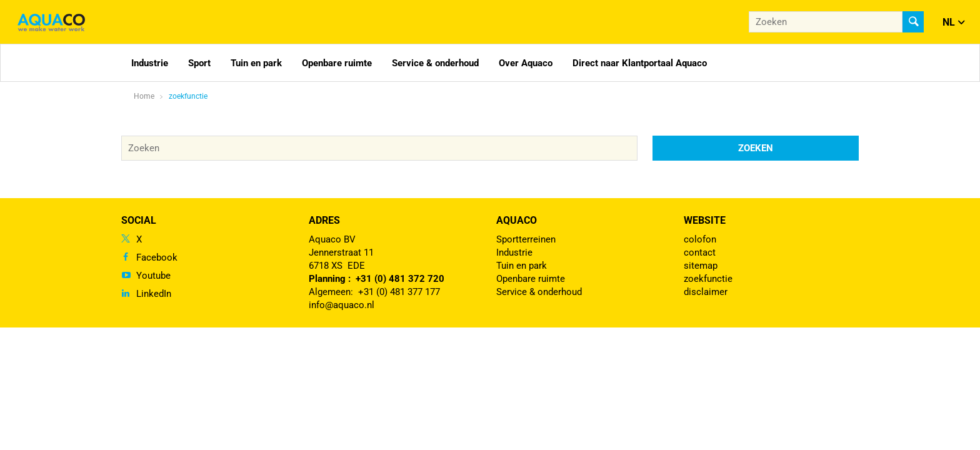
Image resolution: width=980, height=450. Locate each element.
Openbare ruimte (337, 63)
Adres (324, 220)
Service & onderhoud (435, 63)
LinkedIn (154, 294)
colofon (700, 239)
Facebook (157, 257)
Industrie (150, 63)
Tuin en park (256, 63)
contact (700, 252)
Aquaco (517, 220)
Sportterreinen (526, 239)
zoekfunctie (188, 96)
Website (705, 220)
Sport (199, 63)
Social (139, 220)
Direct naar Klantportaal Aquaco (640, 63)
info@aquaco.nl (342, 305)
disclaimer (706, 292)
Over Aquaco (526, 63)
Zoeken (756, 148)
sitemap (701, 266)
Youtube (153, 276)
